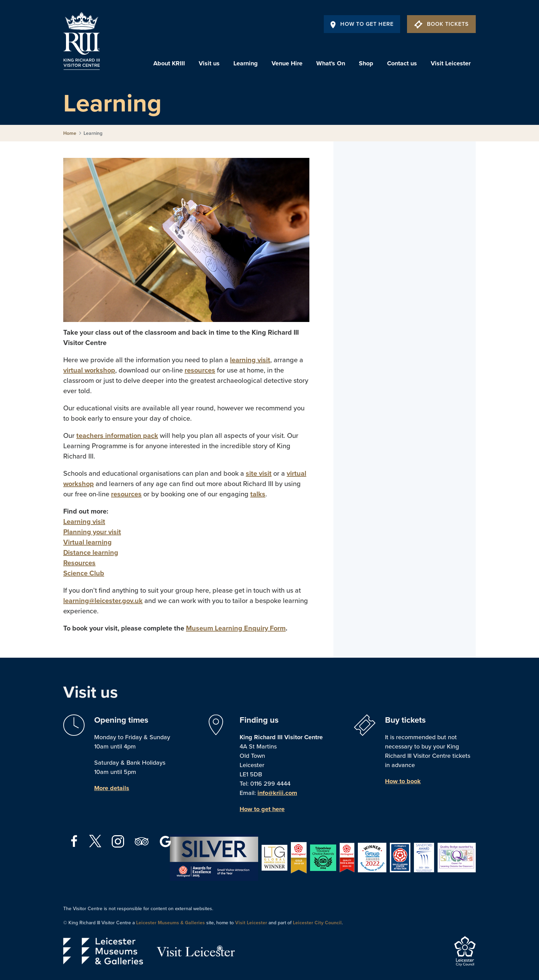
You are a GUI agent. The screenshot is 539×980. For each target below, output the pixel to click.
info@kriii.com (277, 793)
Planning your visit (92, 532)
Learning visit (84, 522)
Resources (79, 563)
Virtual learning (87, 542)
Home (70, 133)
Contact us (402, 63)
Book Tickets (442, 24)
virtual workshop (89, 370)
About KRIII (169, 63)
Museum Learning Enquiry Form (236, 628)
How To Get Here (362, 24)
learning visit (250, 360)
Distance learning (91, 553)
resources (200, 370)
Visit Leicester (451, 63)
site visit (259, 474)
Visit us (209, 63)
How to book (403, 781)
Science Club (84, 573)
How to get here (262, 809)
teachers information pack (117, 436)
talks (258, 494)
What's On (331, 63)
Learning (246, 63)
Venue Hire (287, 63)
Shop (366, 63)
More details (112, 788)
